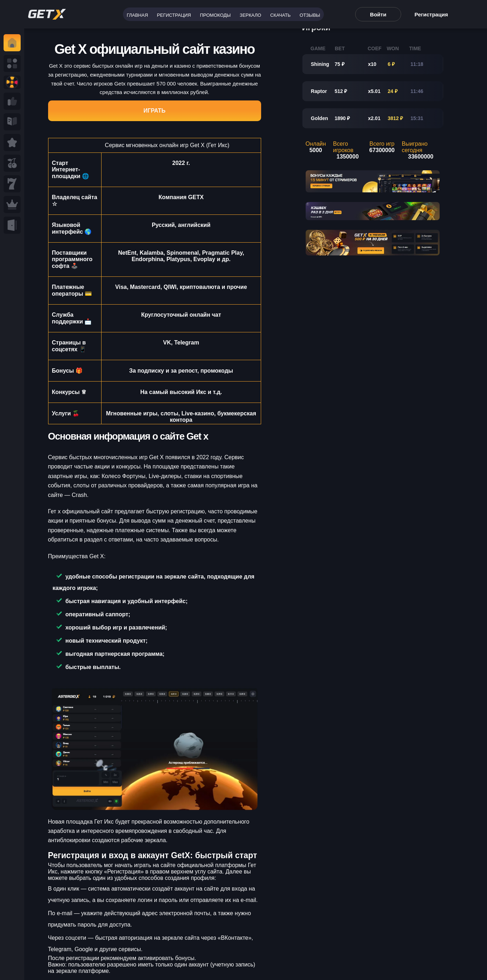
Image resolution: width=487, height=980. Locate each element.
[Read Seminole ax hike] (12, 204)
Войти (378, 14)
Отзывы (310, 15)
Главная (138, 15)
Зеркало (250, 15)
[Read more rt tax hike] (47, 14)
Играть (155, 111)
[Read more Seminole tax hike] (12, 163)
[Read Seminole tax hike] (12, 142)
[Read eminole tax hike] (12, 184)
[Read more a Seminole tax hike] (12, 101)
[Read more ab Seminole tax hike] (12, 122)
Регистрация (174, 15)
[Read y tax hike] (12, 43)
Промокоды (215, 15)
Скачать (280, 15)
